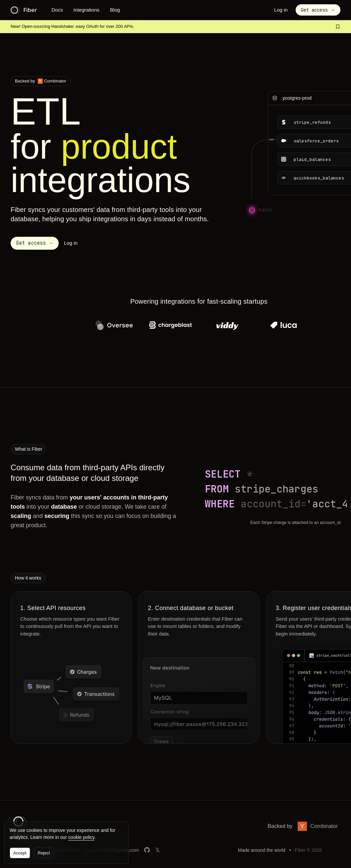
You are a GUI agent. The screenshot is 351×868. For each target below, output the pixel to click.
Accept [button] (20, 853)
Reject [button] (44, 853)
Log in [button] (281, 10)
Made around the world (262, 850)
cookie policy (81, 837)
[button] (35, 243)
